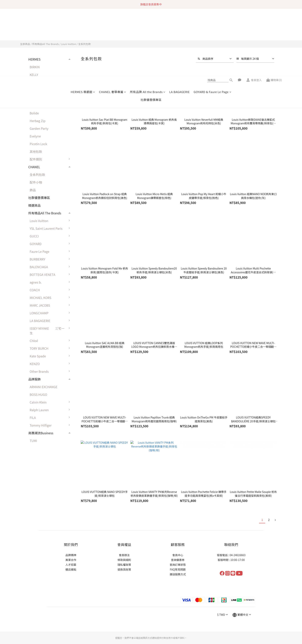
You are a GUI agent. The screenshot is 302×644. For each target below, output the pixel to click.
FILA (51, 418)
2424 (33, 98)
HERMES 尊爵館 (83, 25)
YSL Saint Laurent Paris (51, 228)
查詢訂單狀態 (178, 547)
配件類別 (51, 159)
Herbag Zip (38, 121)
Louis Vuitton (68, 44)
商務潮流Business (41, 433)
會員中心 (178, 538)
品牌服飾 (34, 379)
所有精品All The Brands (46, 44)
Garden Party (39, 128)
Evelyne (35, 136)
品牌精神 (71, 538)
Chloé (51, 341)
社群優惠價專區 (151, 32)
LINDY (34, 90)
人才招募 (71, 547)
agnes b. (51, 282)
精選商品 (34, 205)
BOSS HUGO (38, 394)
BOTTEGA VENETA (51, 275)
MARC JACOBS (51, 305)
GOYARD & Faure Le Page (212, 25)
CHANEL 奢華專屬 (113, 25)
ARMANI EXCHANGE (44, 387)
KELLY (34, 75)
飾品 (33, 190)
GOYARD (51, 244)
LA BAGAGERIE (180, 25)
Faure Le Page (51, 251)
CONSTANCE (39, 82)
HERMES (34, 59)
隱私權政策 (124, 547)
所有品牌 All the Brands (148, 25)
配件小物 (36, 182)
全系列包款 (84, 44)
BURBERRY (51, 259)
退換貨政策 (124, 552)
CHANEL (34, 167)
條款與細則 (124, 543)
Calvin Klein (51, 402)
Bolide (34, 113)
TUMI (33, 441)
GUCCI (51, 236)
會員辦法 (124, 538)
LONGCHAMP (51, 313)
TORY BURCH (51, 348)
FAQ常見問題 (178, 552)
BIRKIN (35, 67)
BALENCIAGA (51, 267)
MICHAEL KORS (51, 298)
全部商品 (25, 44)
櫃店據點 (71, 552)
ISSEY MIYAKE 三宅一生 (51, 331)
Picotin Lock (38, 144)
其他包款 (36, 151)
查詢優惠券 (178, 543)
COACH (51, 290)
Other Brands (51, 371)
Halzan (35, 105)
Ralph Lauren (51, 410)
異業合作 (71, 543)
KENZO (51, 364)
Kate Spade (51, 356)
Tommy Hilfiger (51, 425)
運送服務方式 (178, 557)
